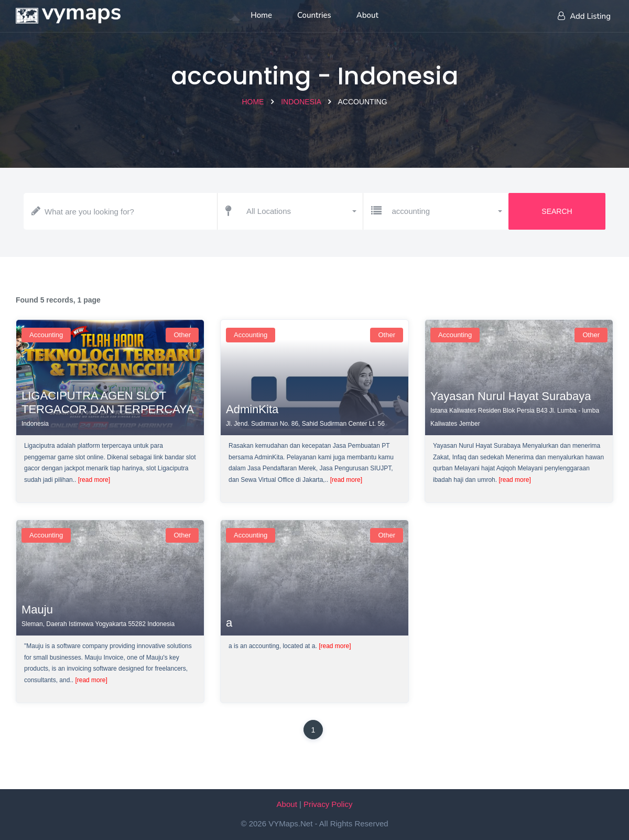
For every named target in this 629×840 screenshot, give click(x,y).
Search (557, 211)
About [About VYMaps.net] (287, 804)
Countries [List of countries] (314, 15)
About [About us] (367, 15)
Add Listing (584, 16)
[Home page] (68, 13)
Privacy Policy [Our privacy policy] (328, 804)
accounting (46, 335)
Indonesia (301, 102)
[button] (301, 211)
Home (253, 102)
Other (182, 335)
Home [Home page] (261, 15)
